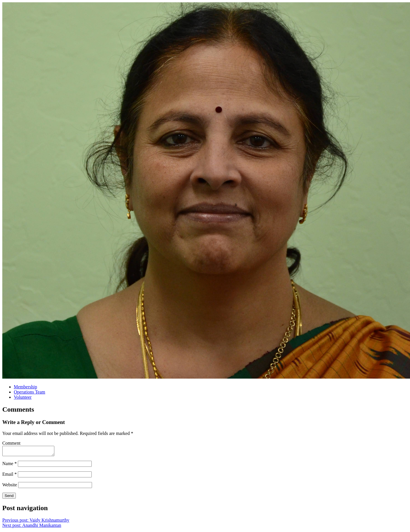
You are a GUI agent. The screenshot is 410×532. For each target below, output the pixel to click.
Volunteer (23, 397)
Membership (25, 387)
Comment (11, 443)
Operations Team (29, 392)
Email (9, 476)
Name (9, 465)
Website (10, 486)
